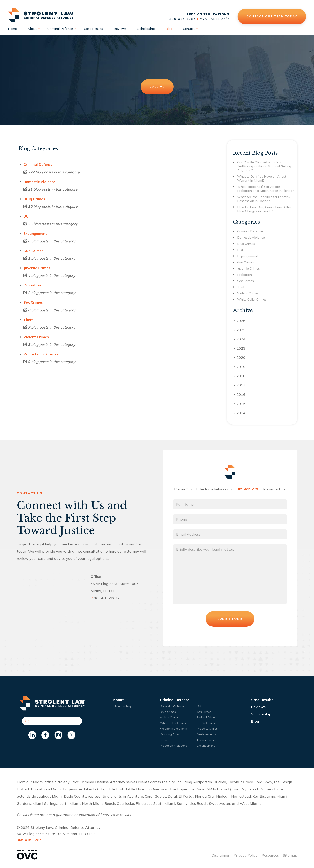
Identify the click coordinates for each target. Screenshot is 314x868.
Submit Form (230, 619)
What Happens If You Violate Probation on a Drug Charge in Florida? (265, 189)
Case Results (93, 29)
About (32, 29)
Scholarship (146, 29)
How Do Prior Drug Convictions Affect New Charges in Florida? (265, 209)
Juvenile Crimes (37, 268)
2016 (240, 394)
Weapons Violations (173, 729)
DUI (27, 216)
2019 (240, 367)
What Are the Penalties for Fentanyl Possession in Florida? (264, 199)
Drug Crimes (34, 199)
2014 (240, 413)
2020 (240, 358)
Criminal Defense (60, 29)
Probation (32, 285)
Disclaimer (221, 855)
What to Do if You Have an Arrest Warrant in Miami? (262, 178)
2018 (240, 376)
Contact (189, 29)
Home (12, 29)
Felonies (165, 740)
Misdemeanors (207, 734)
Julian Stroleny (122, 706)
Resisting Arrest (170, 734)
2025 (240, 330)
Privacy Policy (246, 855)
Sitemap (290, 855)
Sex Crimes (33, 302)
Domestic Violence (39, 182)
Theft (28, 320)
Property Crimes (207, 729)
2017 (240, 385)
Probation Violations (174, 746)
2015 (240, 404)
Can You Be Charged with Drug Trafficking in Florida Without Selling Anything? (264, 166)
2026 (240, 321)
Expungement (35, 233)
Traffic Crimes (206, 723)
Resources (270, 855)
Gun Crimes (33, 251)
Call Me (157, 87)
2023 (240, 348)
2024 (240, 339)
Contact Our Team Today (272, 16)
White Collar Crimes (41, 354)
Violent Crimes (36, 337)
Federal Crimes (207, 717)
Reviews (120, 29)
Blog (169, 29)
